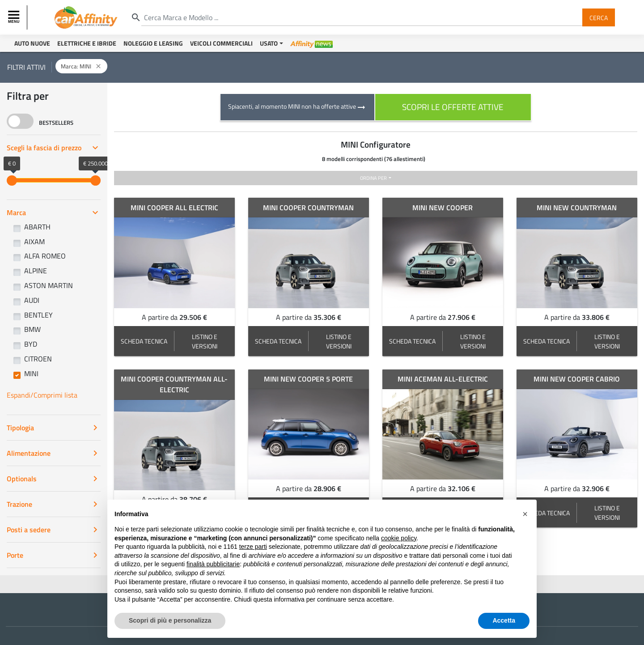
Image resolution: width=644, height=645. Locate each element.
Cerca (599, 17)
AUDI (32, 300)
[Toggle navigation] (15, 17)
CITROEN (38, 359)
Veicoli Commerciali (221, 43)
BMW (32, 329)
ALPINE (36, 271)
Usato (269, 43)
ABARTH (37, 227)
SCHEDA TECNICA (144, 341)
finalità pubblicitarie (213, 572)
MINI (31, 373)
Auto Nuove (32, 43)
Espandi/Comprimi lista (42, 395)
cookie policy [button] (399, 546)
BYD (31, 344)
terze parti (253, 554)
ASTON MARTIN (49, 285)
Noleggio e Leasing (153, 43)
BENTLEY (38, 315)
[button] (525, 522)
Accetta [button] (504, 628)
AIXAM (34, 242)
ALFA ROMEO (45, 256)
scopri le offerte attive (453, 107)
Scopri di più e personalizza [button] (170, 628)
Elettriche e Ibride (87, 43)
